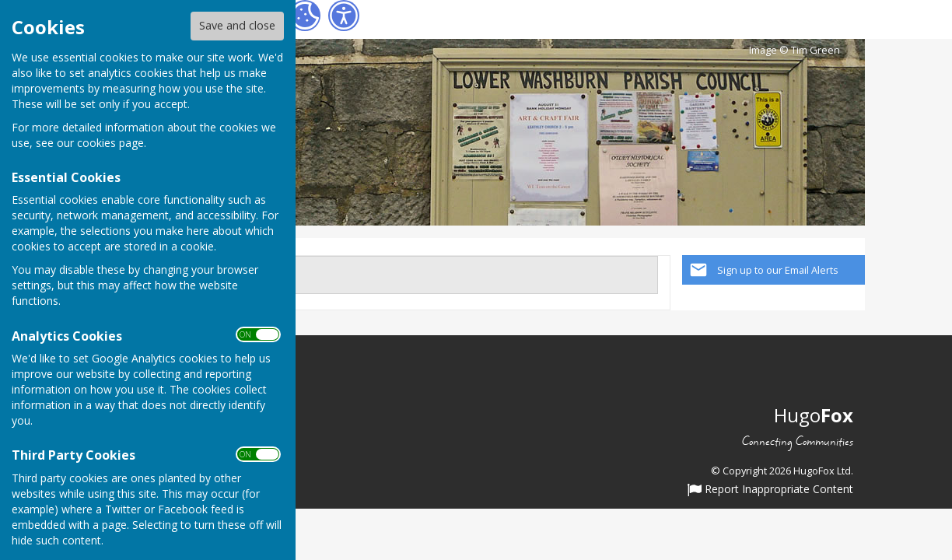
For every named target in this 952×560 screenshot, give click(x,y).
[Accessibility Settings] (344, 16)
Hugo (814, 415)
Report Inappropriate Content (770, 490)
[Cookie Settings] (305, 16)
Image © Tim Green (794, 50)
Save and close (237, 25)
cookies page (110, 143)
